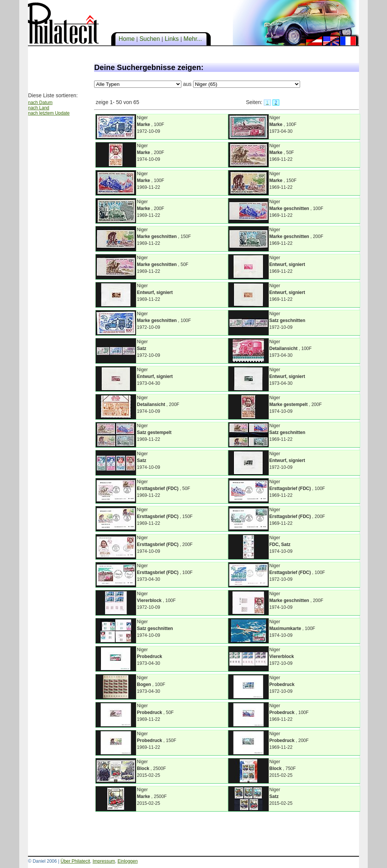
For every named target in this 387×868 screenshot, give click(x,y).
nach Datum (40, 103)
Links (172, 39)
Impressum (104, 861)
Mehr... (193, 39)
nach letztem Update (49, 113)
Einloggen (128, 861)
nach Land (39, 108)
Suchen (149, 39)
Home (127, 39)
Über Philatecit (75, 861)
